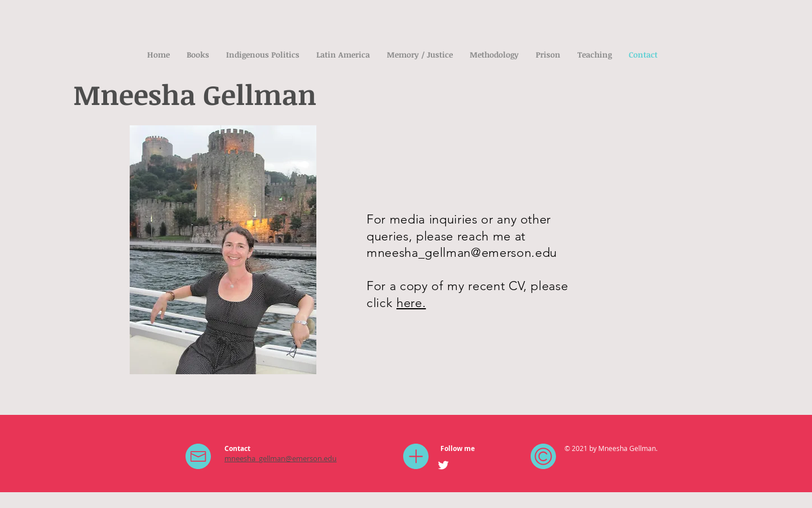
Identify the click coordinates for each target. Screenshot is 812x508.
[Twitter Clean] (443, 465)
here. (411, 303)
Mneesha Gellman (195, 94)
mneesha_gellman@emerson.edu (462, 253)
